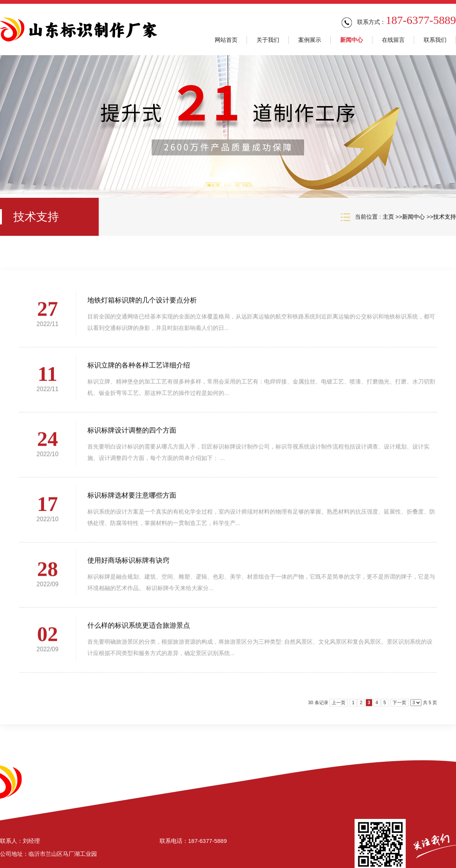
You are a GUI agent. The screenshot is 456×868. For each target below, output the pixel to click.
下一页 (399, 707)
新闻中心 (413, 217)
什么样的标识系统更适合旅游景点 (139, 630)
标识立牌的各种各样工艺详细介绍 (139, 369)
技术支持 (445, 217)
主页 (388, 217)
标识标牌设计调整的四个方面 (132, 434)
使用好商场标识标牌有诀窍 (128, 564)
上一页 (339, 707)
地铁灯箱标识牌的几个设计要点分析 (142, 304)
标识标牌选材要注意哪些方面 (132, 499)
